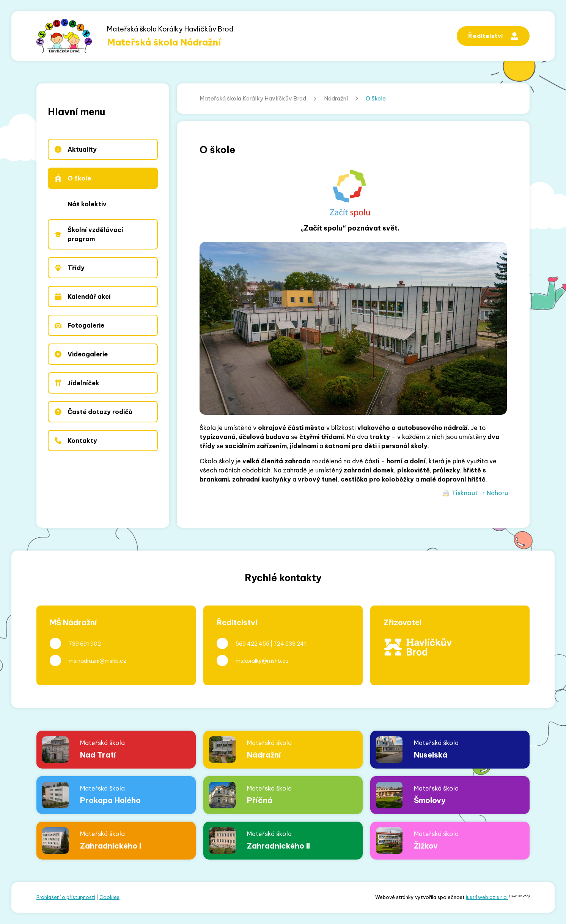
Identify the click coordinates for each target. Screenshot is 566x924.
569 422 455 (252, 644)
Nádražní (336, 98)
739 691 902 (85, 644)
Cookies (109, 897)
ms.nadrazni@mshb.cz (97, 661)
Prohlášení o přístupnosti (66, 897)
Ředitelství (493, 36)
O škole (376, 98)
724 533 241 (290, 644)
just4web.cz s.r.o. (487, 897)
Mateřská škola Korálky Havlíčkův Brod (253, 98)
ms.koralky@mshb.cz (262, 661)
